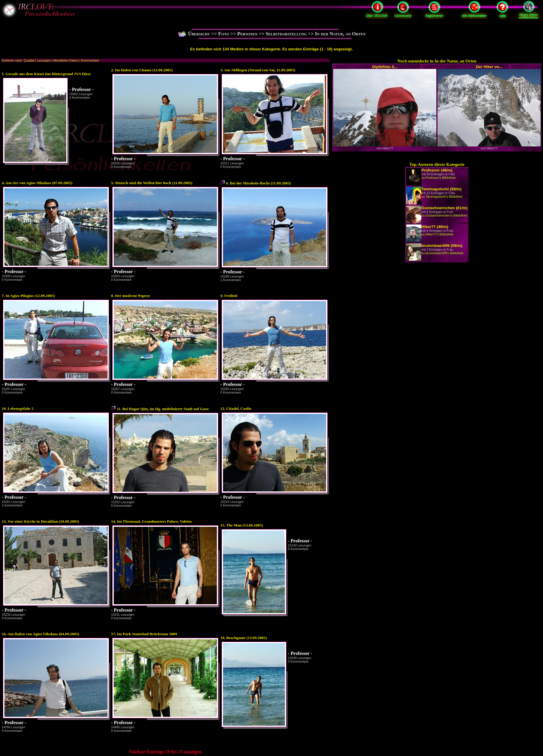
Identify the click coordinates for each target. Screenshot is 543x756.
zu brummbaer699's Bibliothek (442, 253)
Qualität (29, 60)
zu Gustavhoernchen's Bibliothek (444, 215)
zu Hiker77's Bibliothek (437, 234)
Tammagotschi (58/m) (441, 189)
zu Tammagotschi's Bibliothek (442, 197)
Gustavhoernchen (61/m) (444, 208)
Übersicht (199, 34)
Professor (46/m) (437, 170)
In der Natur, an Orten (340, 34)
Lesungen (44, 60)
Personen (247, 34)
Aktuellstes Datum (66, 60)
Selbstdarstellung (286, 34)
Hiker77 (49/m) (435, 227)
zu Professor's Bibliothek (438, 178)
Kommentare (90, 60)
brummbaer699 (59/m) (442, 246)
